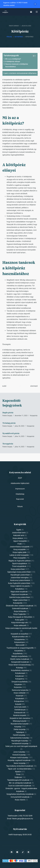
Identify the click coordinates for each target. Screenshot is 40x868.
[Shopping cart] (31, 12)
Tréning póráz (9, 423)
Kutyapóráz (34, 416)
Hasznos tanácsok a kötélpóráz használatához (17, 65)
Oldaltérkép (20, 494)
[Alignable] (23, 852)
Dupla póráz (8, 413)
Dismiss (35, 4)
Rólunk (20, 507)
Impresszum (20, 489)
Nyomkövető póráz (11, 433)
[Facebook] (12, 852)
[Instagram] (17, 852)
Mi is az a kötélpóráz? (13, 59)
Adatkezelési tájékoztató (20, 483)
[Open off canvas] (37, 12)
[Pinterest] (28, 852)
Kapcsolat (20, 499)
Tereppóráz (8, 444)
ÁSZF (20, 478)
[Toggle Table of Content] (33, 56)
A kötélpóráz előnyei (13, 61)
